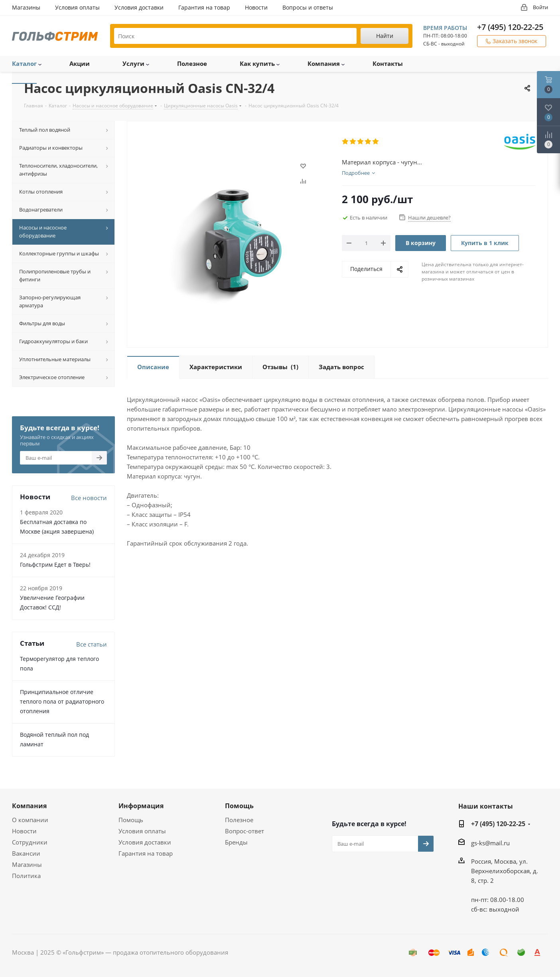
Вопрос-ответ (245, 831)
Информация (141, 806)
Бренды (236, 842)
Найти (385, 36)
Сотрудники (30, 842)
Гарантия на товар (146, 853)
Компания (29, 806)
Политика (26, 876)
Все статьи (92, 644)
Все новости (89, 498)
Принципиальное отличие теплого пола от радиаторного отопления (62, 701)
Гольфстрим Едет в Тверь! (55, 565)
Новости (24, 831)
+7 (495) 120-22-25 (510, 27)
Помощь (131, 820)
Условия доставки (145, 842)
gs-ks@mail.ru (490, 843)
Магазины (27, 864)
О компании (30, 820)
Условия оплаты (142, 831)
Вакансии (26, 853)
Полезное (239, 820)
